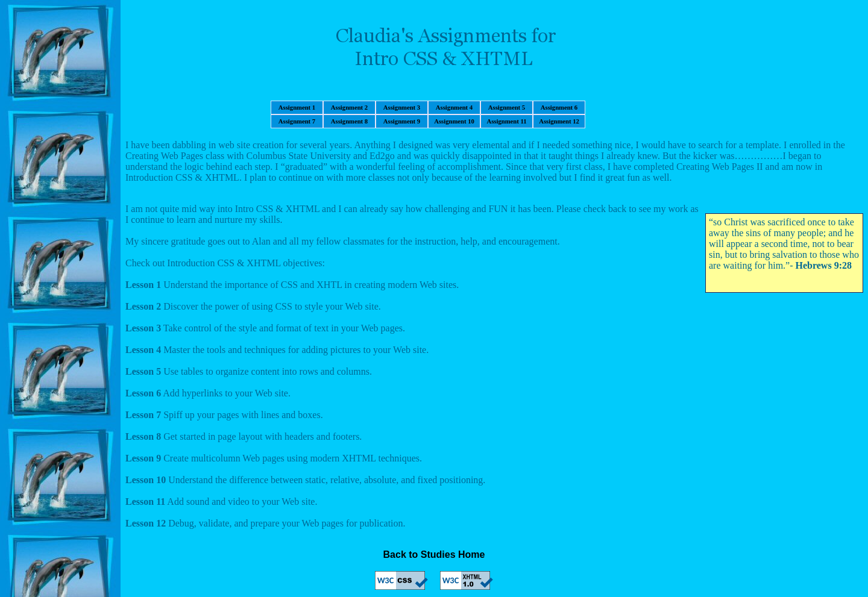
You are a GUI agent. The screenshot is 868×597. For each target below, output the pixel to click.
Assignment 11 (506, 121)
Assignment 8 (349, 121)
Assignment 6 (559, 108)
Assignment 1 (297, 108)
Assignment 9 (402, 121)
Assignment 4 (454, 108)
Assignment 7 (297, 121)
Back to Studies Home (434, 555)
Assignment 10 (454, 121)
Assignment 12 (559, 121)
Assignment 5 (507, 108)
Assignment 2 (349, 108)
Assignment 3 (402, 108)
